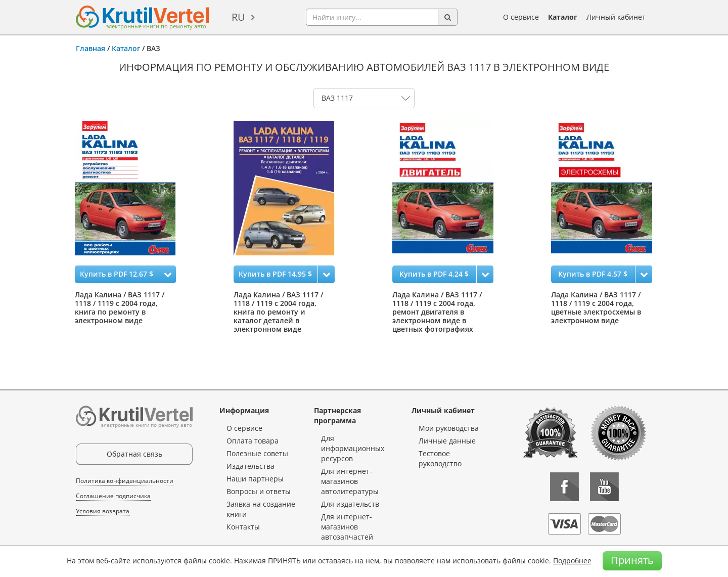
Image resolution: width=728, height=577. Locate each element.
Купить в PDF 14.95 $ (275, 274)
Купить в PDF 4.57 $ (593, 274)
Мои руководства (449, 428)
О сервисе (521, 17)
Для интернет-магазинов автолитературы (350, 481)
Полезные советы (257, 453)
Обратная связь (134, 454)
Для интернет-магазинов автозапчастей (347, 527)
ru (238, 17)
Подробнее (572, 561)
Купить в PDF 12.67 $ (117, 274)
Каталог (563, 17)
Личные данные (447, 441)
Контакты (243, 527)
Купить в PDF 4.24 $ (434, 274)
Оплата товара (253, 441)
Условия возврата (103, 511)
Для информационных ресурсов (353, 448)
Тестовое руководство (440, 458)
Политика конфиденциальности (125, 481)
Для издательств (350, 504)
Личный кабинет (616, 17)
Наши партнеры (255, 479)
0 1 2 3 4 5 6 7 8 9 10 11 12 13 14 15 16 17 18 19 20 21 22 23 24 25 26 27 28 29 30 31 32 (364, 98)
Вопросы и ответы (259, 491)
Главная (90, 48)
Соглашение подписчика (113, 496)
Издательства (251, 466)
